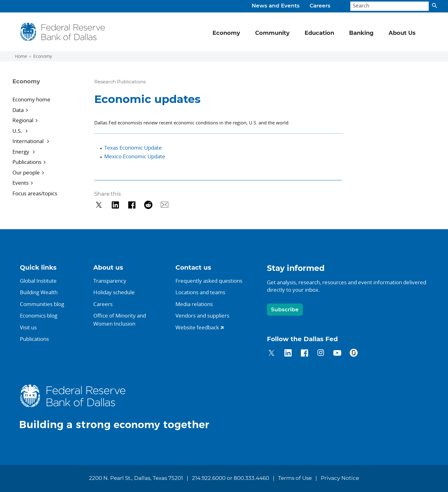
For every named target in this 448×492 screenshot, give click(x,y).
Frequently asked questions (209, 281)
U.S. (18, 131)
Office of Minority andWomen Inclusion (120, 320)
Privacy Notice (340, 478)
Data (18, 110)
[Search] (390, 6)
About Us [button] (402, 33)
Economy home (31, 99)
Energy (21, 152)
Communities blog (42, 304)
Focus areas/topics (35, 193)
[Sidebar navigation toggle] (45, 87)
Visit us (28, 327)
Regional (23, 120)
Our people (26, 172)
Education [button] (319, 33)
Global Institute (38, 281)
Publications (27, 162)
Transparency (110, 281)
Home (21, 56)
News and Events (276, 6)
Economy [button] (226, 33)
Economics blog (39, 316)
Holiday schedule (114, 292)
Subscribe (285, 310)
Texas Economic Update (133, 148)
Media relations (194, 304)
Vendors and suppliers (202, 316)
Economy (43, 56)
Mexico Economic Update (135, 156)
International (29, 141)
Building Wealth (39, 292)
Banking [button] (361, 33)
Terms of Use (295, 478)
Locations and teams (200, 292)
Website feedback (197, 327)
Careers (320, 6)
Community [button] (272, 33)
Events (21, 183)
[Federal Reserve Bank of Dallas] (63, 32)
